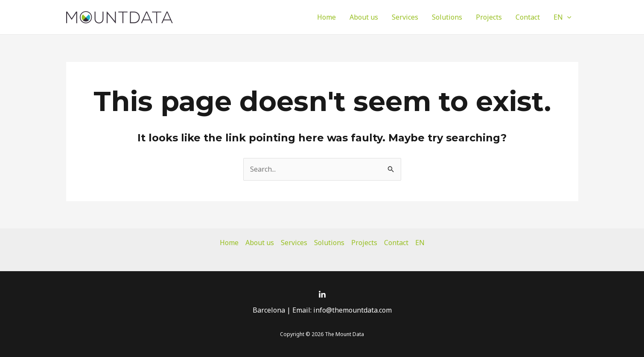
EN (562, 17)
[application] (567, 17)
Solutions (447, 17)
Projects (489, 17)
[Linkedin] (322, 295)
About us (364, 17)
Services (405, 17)
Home (326, 17)
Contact (528, 17)
